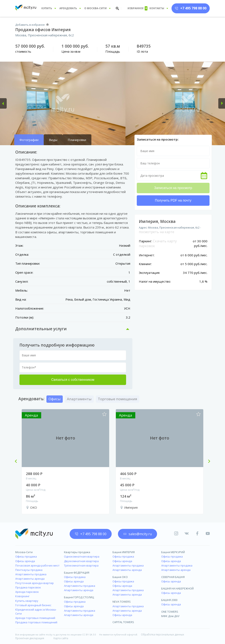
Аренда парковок (27, 592)
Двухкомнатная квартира (81, 561)
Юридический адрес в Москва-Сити (36, 612)
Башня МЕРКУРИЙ (173, 552)
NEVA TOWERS (122, 602)
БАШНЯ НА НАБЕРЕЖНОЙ (177, 588)
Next (207, 462)
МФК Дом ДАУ (170, 616)
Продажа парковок (28, 587)
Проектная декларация (30, 638)
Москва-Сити (24, 552)
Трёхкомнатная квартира (81, 565)
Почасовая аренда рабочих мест (37, 565)
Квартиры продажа (77, 552)
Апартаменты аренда (30, 579)
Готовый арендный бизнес (33, 605)
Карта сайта (61, 638)
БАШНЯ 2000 (169, 600)
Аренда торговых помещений (35, 618)
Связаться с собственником (73, 380)
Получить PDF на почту (173, 200)
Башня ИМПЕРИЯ (124, 552)
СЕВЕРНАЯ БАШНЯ (173, 577)
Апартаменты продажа (31, 574)
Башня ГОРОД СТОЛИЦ (79, 597)
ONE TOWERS (170, 612)
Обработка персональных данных (162, 634)
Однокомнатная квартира (82, 556)
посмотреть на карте (157, 232)
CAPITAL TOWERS (123, 622)
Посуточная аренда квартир (35, 583)
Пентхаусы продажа (29, 570)
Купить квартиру (27, 601)
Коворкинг (22, 596)
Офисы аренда (25, 561)
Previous (18, 462)
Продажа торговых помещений (36, 622)
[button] (3, 103)
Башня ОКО (120, 577)
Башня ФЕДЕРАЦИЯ (77, 573)
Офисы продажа (26, 556)
